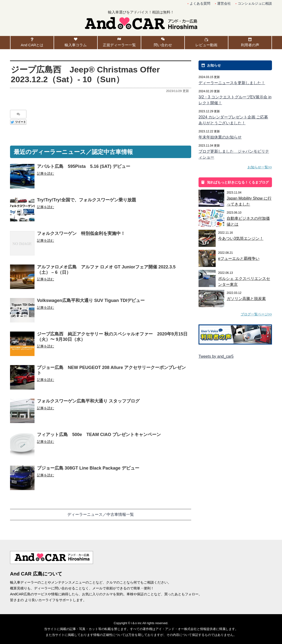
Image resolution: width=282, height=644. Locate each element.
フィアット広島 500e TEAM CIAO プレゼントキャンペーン (99, 435)
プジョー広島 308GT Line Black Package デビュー (88, 468)
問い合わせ (163, 45)
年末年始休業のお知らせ (220, 137)
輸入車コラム (76, 45)
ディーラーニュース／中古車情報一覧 (101, 514)
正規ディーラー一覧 (119, 45)
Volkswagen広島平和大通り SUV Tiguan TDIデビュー (91, 300)
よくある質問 (200, 4)
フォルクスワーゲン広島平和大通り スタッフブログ (88, 401)
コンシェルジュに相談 (255, 4)
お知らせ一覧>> (260, 167)
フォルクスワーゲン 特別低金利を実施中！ (81, 233)
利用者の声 (250, 45)
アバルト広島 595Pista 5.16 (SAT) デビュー (84, 166)
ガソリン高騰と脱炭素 (246, 299)
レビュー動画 (206, 45)
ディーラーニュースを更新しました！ (232, 83)
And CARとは (32, 45)
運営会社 (224, 4)
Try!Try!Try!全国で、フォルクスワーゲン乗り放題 (87, 200)
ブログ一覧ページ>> (256, 314)
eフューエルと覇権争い (239, 259)
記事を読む (46, 173)
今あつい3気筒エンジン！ (241, 238)
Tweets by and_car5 (216, 356)
